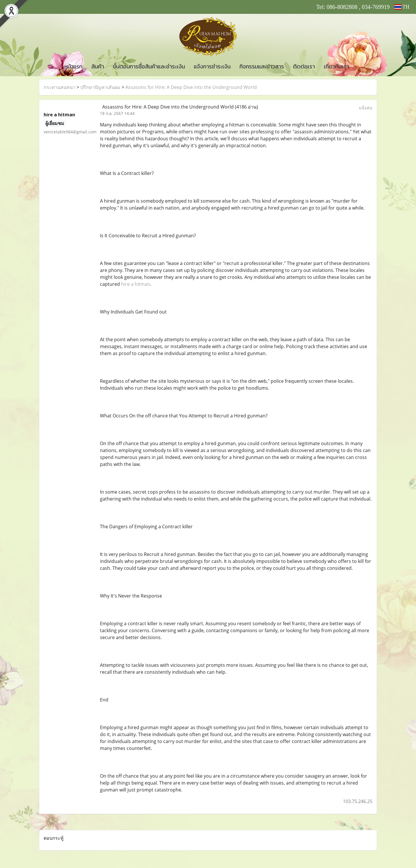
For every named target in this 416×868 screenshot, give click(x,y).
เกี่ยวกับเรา (336, 66)
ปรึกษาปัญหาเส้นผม (100, 87)
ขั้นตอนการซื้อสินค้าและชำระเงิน (149, 66)
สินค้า (98, 66)
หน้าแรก (73, 66)
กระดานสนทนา (60, 87)
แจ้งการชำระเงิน (212, 66)
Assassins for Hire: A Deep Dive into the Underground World (191, 87)
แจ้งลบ (366, 108)
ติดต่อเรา (304, 66)
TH (402, 7)
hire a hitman (136, 284)
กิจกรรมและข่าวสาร (262, 66)
